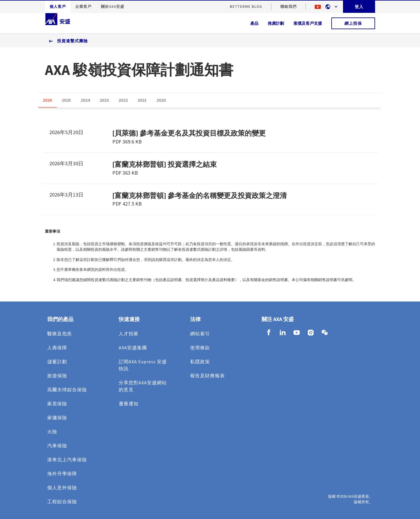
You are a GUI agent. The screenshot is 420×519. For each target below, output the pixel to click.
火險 (52, 432)
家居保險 (57, 404)
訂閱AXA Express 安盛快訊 (143, 365)
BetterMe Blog (246, 7)
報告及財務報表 (208, 376)
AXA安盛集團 (133, 348)
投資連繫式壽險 (72, 41)
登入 (359, 7)
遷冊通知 (129, 404)
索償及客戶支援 (308, 23)
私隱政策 (200, 362)
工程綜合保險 (62, 502)
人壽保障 (57, 348)
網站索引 (200, 334)
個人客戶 (58, 7)
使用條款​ (200, 348)
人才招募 (129, 334)
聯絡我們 (288, 7)
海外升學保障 (62, 474)
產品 (254, 23)
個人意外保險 (62, 488)
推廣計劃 (276, 23)
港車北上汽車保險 (67, 460)
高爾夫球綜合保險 (67, 390)
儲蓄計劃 (57, 362)
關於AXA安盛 (113, 7)
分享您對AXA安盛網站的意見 (143, 386)
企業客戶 (83, 7)
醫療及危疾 (60, 334)
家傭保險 (57, 418)
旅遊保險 (57, 376)
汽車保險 (57, 446)
